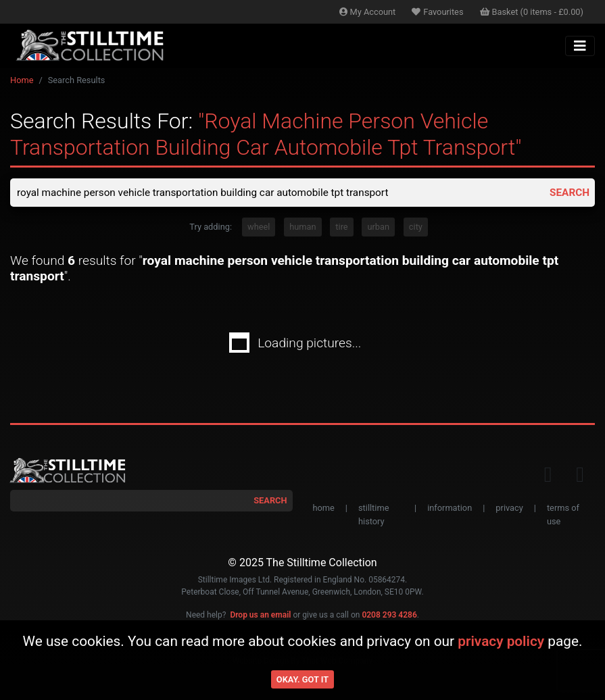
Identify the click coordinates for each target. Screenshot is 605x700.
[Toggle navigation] (580, 46)
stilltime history (373, 516)
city (416, 228)
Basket (532, 12)
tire (341, 228)
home (324, 509)
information (450, 509)
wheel (259, 228)
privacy (509, 509)
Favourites (437, 12)
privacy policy (501, 641)
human (302, 228)
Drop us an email (260, 616)
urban (378, 228)
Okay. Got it (302, 679)
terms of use (563, 516)
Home (22, 80)
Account (368, 12)
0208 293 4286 (389, 616)
